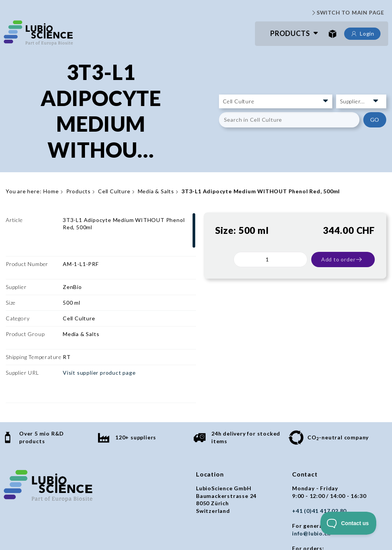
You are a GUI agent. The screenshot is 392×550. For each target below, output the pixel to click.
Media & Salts (156, 191)
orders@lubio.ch (315, 498)
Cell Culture (114, 191)
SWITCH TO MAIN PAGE (347, 13)
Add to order (342, 259)
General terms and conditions (46, 528)
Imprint (153, 528)
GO (375, 120)
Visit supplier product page (99, 337)
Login (362, 34)
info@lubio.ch (311, 476)
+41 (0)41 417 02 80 (319, 453)
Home (51, 191)
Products (290, 33)
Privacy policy (115, 528)
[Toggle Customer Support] (349, 523)
